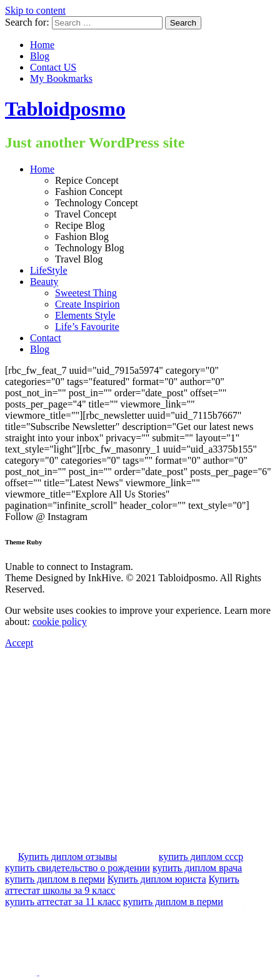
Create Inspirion (88, 304)
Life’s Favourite (87, 327)
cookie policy (60, 622)
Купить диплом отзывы (68, 857)
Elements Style (85, 315)
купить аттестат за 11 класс (63, 902)
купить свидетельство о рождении (78, 868)
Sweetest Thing (86, 293)
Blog (40, 56)
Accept (19, 643)
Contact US (53, 67)
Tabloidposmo (65, 109)
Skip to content (35, 10)
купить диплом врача (197, 868)
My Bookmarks (61, 78)
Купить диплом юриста (157, 879)
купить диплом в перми (55, 879)
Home (42, 45)
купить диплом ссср (201, 857)
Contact (46, 338)
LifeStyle (49, 270)
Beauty (44, 282)
